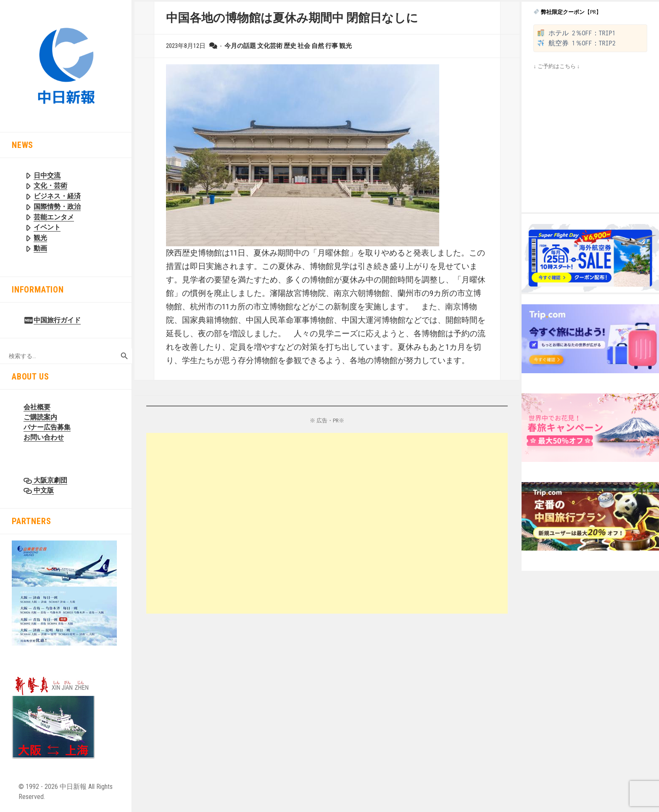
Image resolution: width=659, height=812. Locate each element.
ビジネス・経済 (57, 196)
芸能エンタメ (54, 217)
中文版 (43, 490)
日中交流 (47, 175)
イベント (47, 227)
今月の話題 (240, 46)
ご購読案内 (40, 417)
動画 (40, 248)
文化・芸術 (50, 186)
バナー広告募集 (47, 427)
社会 (304, 46)
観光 (40, 238)
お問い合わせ (44, 437)
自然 (318, 46)
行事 (332, 46)
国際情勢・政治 (57, 207)
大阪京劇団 (50, 480)
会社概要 (37, 407)
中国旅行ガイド (57, 320)
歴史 (290, 46)
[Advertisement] (327, 523)
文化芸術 (270, 46)
